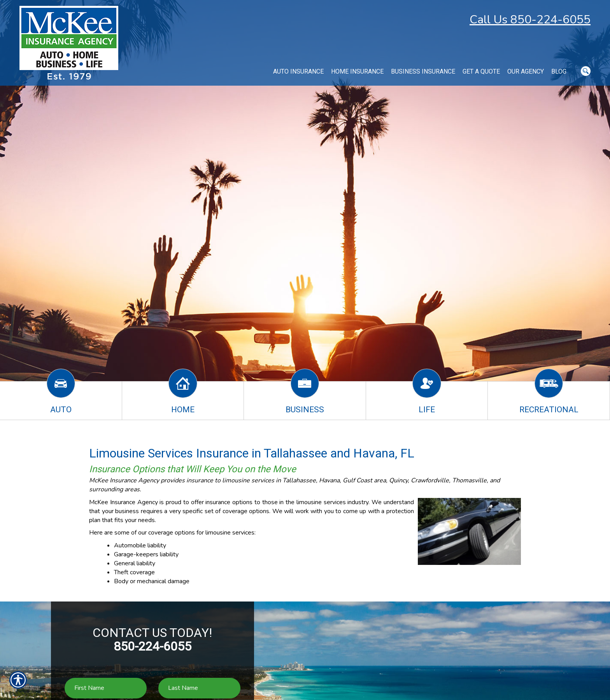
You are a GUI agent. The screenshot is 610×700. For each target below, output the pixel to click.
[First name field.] (106, 688)
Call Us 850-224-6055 (530, 20)
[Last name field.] (199, 688)
